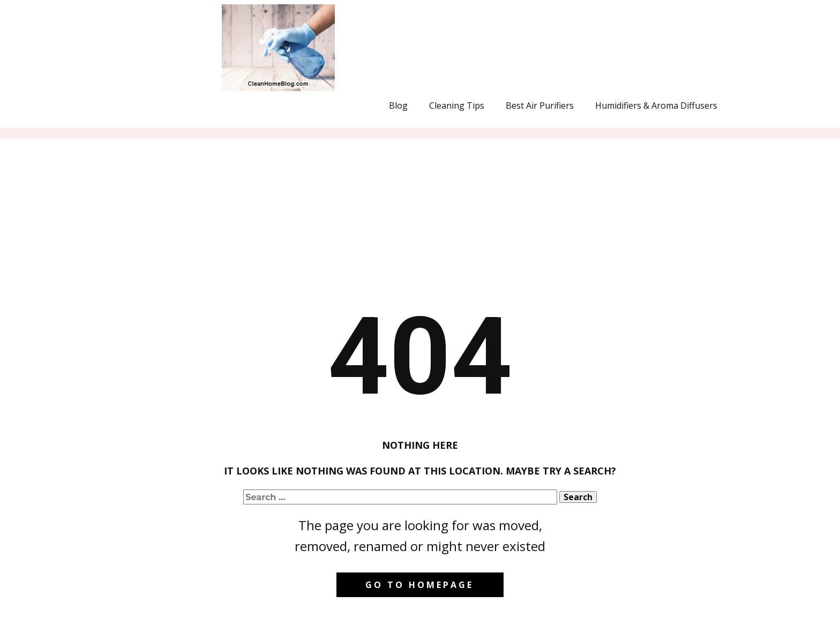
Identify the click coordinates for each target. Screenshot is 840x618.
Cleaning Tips (457, 105)
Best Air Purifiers (540, 105)
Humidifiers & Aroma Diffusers (656, 105)
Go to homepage (419, 585)
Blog (398, 105)
